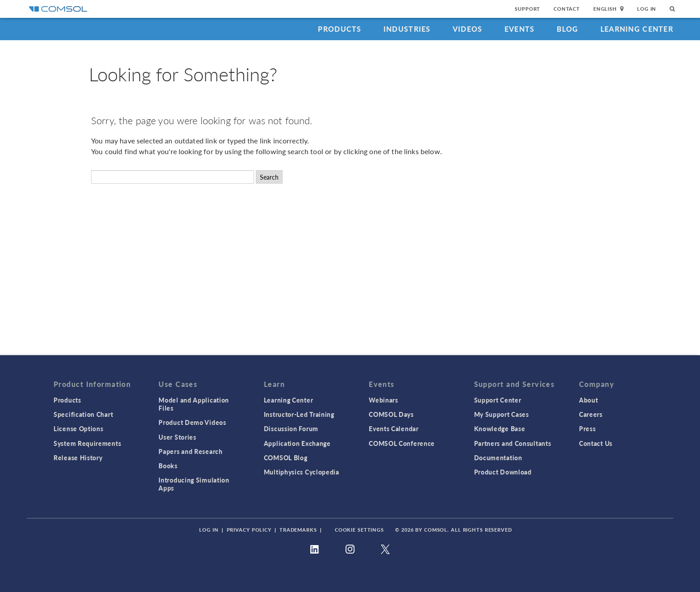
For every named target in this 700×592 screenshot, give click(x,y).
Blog (568, 29)
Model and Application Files (194, 404)
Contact (567, 9)
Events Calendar (394, 428)
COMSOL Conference (402, 443)
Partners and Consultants (513, 443)
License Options (79, 428)
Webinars (383, 400)
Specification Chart (83, 414)
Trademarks (298, 530)
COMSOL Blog (286, 458)
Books (168, 466)
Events (520, 29)
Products (340, 29)
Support (527, 9)
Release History (78, 458)
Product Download (503, 472)
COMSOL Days (391, 414)
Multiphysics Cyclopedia (302, 472)
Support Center (498, 400)
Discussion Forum (291, 428)
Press (587, 428)
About (589, 400)
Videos (468, 29)
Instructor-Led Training (299, 414)
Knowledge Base (500, 428)
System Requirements (87, 443)
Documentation (498, 458)
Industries (407, 29)
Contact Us (596, 443)
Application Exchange (297, 443)
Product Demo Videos (192, 422)
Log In (647, 9)
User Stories (177, 437)
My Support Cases (502, 414)
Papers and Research (190, 451)
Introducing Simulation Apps (194, 484)
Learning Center (637, 29)
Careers (591, 414)
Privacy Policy (249, 530)
